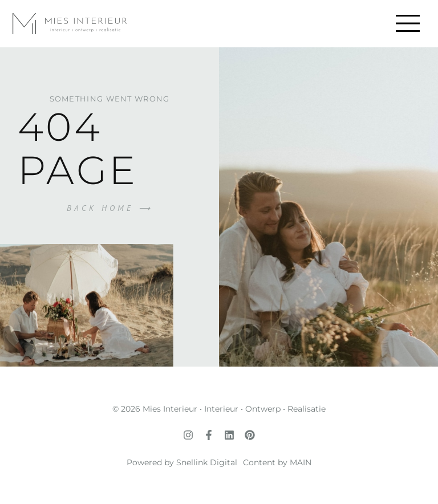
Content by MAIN (277, 462)
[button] (407, 24)
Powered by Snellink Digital (182, 462)
